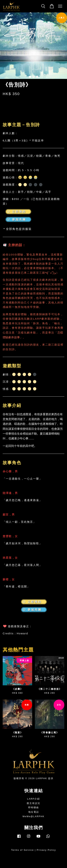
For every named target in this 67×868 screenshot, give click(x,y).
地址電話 (34, 812)
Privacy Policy (46, 850)
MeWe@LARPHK (33, 816)
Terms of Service (22, 850)
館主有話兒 (33, 803)
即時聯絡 (34, 807)
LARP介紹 (33, 799)
